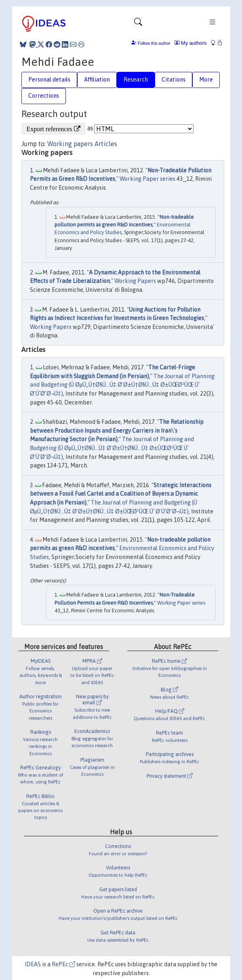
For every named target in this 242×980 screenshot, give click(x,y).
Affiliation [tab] (97, 80)
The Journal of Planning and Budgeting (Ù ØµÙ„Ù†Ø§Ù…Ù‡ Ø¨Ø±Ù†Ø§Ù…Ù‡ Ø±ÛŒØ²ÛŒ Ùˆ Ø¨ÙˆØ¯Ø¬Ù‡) (122, 385)
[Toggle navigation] (138, 24)
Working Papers (135, 281)
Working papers (70, 144)
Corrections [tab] (44, 96)
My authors (191, 43)
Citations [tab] (174, 80)
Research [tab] (136, 80)
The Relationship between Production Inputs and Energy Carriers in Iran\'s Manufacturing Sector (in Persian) (117, 430)
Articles (106, 144)
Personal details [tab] (49, 80)
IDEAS (33, 964)
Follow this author (154, 43)
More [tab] (206, 80)
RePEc (63, 964)
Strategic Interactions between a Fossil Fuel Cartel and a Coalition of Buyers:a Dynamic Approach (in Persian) (121, 494)
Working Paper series (147, 179)
